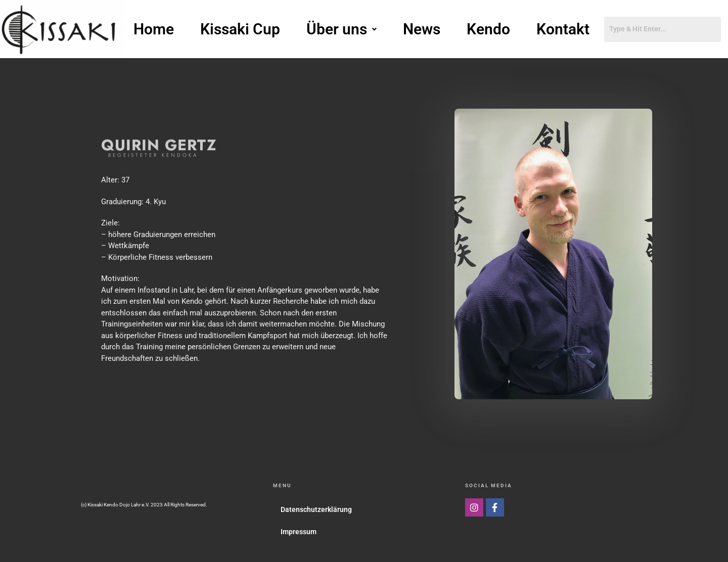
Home (154, 29)
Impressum (299, 532)
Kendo (488, 29)
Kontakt (563, 29)
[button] (342, 29)
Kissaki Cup (240, 29)
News (422, 29)
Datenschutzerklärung (316, 509)
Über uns (342, 29)
